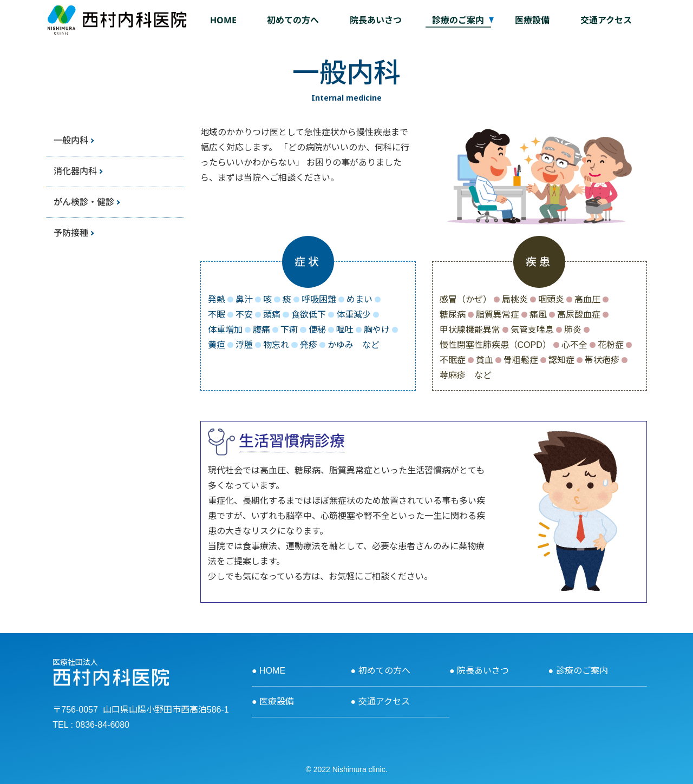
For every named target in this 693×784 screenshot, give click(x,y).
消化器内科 (75, 171)
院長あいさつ (376, 20)
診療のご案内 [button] (458, 20)
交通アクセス (606, 20)
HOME (223, 20)
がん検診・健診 (84, 202)
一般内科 (71, 140)
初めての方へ (293, 20)
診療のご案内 (582, 671)
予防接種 (71, 233)
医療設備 (532, 20)
